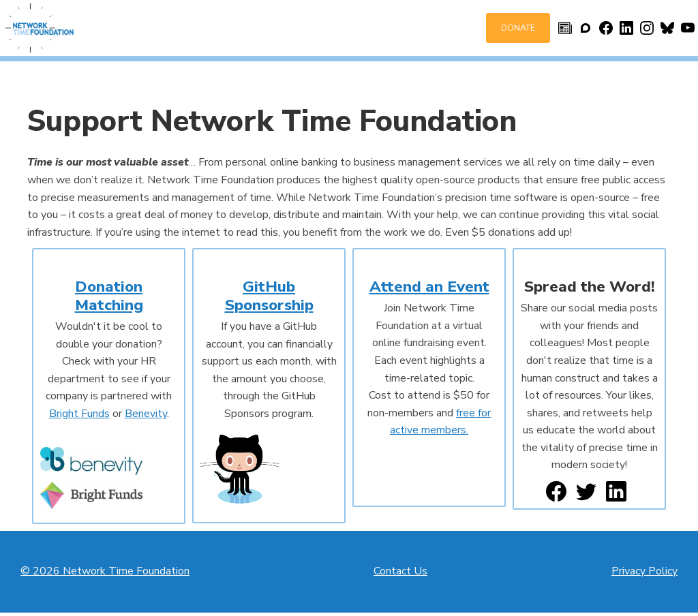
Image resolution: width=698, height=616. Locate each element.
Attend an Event (429, 287)
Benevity (146, 414)
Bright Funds (79, 414)
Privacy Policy (644, 571)
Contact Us (400, 571)
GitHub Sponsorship (269, 296)
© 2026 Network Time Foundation (105, 571)
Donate (518, 28)
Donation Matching (109, 296)
